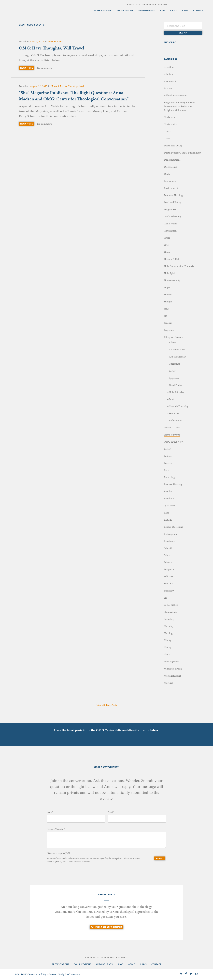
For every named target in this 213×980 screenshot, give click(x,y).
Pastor (167, 449)
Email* (111, 812)
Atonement (170, 81)
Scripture (169, 569)
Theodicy (169, 626)
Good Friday (175, 385)
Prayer (167, 470)
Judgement (170, 330)
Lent (171, 399)
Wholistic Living (173, 669)
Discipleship (170, 167)
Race (166, 513)
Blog (162, 11)
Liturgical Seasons (174, 337)
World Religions (172, 676)
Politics (168, 456)
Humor (168, 294)
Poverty (168, 463)
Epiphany (174, 378)
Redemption (170, 534)
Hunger (168, 302)
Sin (166, 598)
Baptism (168, 88)
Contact (198, 11)
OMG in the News (174, 442)
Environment (171, 188)
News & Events (55, 41)
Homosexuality (172, 280)
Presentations (102, 11)
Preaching (169, 477)
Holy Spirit (170, 273)
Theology (169, 633)
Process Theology (173, 484)
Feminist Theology (174, 195)
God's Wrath (171, 224)
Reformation (176, 420)
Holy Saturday (176, 392)
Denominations (172, 160)
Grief (167, 245)
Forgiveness (170, 209)
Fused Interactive (73, 974)
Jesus (167, 309)
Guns (167, 252)
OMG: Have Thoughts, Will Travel (52, 48)
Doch (167, 174)
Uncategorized (76, 86)
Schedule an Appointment (106, 927)
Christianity (170, 124)
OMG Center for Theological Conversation (38, 8)
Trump (168, 647)
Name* (50, 812)
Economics (170, 181)
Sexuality (169, 591)
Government (171, 231)
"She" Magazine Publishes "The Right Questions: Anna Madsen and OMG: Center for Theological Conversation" (74, 96)
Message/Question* (56, 829)
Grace (167, 238)
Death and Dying (173, 146)
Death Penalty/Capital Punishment (183, 153)
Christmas (174, 364)
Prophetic (169, 498)
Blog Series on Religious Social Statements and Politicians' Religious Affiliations (180, 106)
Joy (166, 316)
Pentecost (174, 413)
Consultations (124, 11)
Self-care (169, 576)
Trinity (168, 640)
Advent (173, 342)
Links (185, 11)
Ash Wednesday (177, 357)
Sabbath (168, 548)
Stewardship (170, 612)
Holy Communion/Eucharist (179, 266)
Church (168, 131)
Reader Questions (173, 527)
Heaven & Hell (172, 259)
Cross (167, 138)
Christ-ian (169, 117)
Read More (26, 68)
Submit (160, 858)
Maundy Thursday (179, 406)
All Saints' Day (177, 350)
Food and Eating (173, 202)
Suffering (169, 619)
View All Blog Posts (107, 705)
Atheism (168, 74)
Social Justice (171, 605)
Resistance (170, 541)
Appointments (146, 11)
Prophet (168, 491)
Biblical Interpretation (176, 95)
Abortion (169, 67)
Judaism (168, 323)
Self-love (169, 583)
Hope (167, 287)
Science (168, 562)
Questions (169, 506)
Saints (167, 555)
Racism (168, 520)
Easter (172, 371)
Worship (168, 683)
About (174, 11)
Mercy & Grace (172, 428)
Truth (167, 654)
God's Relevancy (173, 216)
